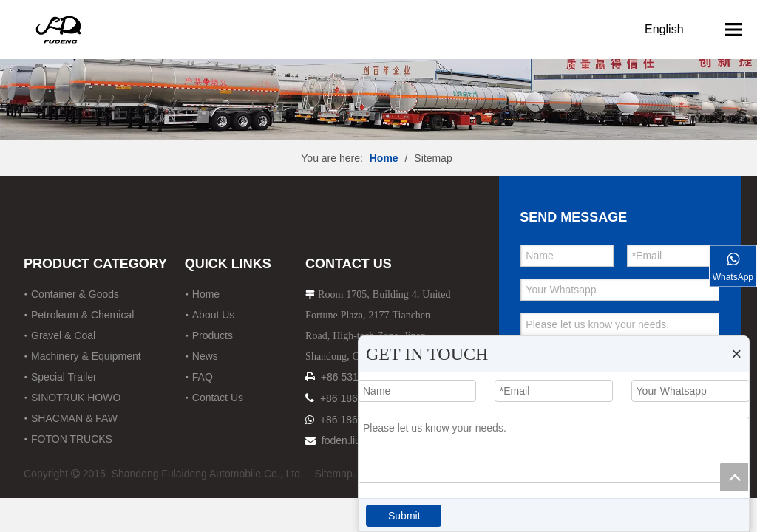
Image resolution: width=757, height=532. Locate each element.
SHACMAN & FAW (74, 418)
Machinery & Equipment (86, 356)
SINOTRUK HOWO (76, 398)
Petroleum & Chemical (82, 315)
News (205, 356)
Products (213, 335)
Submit (404, 516)
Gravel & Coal (63, 335)
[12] (378, 70)
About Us (214, 315)
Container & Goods (75, 294)
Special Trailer (64, 377)
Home (206, 294)
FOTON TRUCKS (72, 439)
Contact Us (218, 398)
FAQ (203, 377)
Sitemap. (335, 474)
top (734, 477)
